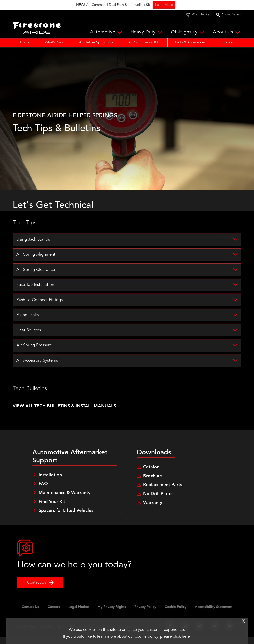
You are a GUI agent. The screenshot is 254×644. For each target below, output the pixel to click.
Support (227, 42)
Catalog (151, 474)
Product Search (231, 15)
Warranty (153, 509)
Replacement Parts (163, 491)
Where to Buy (201, 15)
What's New (54, 42)
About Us (227, 33)
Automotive (107, 33)
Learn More (237, 5)
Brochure (153, 482)
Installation (50, 481)
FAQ (43, 490)
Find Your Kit (52, 508)
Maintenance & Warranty (64, 499)
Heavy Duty (147, 33)
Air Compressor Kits (144, 42)
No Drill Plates (158, 500)
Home (25, 42)
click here (181, 637)
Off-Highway (188, 33)
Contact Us (37, 589)
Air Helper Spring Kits (96, 42)
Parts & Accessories (190, 42)
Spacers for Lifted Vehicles (66, 517)
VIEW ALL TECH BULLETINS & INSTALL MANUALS (64, 413)
